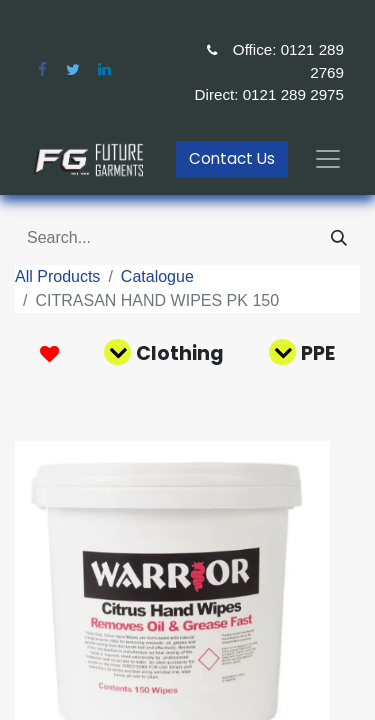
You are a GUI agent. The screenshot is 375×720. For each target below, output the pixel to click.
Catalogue (157, 276)
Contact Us (232, 158)
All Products (57, 276)
